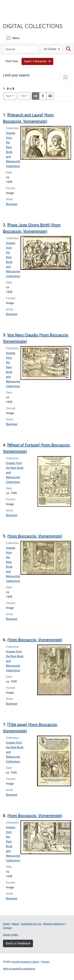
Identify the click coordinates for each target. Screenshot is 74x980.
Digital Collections (33, 26)
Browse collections (54, 924)
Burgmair (12, 204)
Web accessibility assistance (19, 969)
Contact (7, 928)
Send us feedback (18, 943)
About (15, 924)
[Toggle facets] (66, 77)
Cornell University (23, 8)
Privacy (45, 962)
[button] (37, 61)
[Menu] (13, 38)
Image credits (11, 935)
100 (25, 96)
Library (15, 18)
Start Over (12, 61)
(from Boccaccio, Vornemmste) (35, 536)
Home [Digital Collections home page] (6, 924)
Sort (9, 96)
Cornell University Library (25, 962)
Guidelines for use (31, 924)
